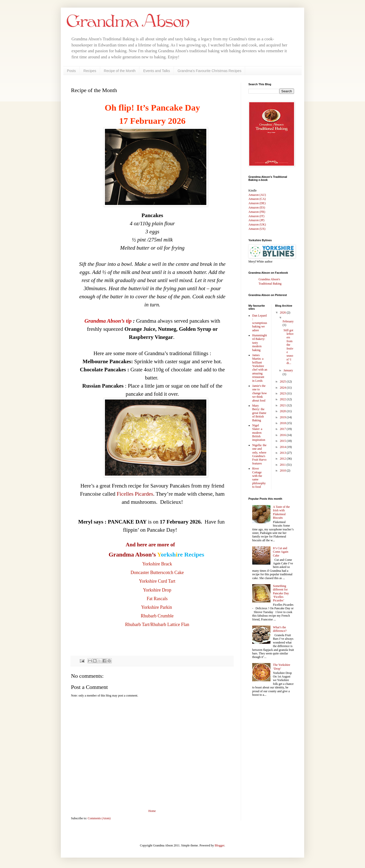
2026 (283, 313)
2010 (283, 471)
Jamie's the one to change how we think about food (260, 393)
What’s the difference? (280, 629)
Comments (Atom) (99, 818)
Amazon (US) (257, 229)
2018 (283, 423)
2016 (283, 435)
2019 (283, 417)
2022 (283, 399)
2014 (283, 447)
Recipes (90, 71)
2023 (283, 393)
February (288, 321)
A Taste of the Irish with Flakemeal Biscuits (281, 512)
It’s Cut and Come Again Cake (281, 552)
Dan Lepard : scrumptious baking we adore (260, 323)
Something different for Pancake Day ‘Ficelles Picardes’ (281, 593)
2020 (283, 411)
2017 (283, 429)
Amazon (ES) (257, 207)
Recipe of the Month (120, 71)
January (288, 370)
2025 (283, 381)
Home (152, 811)
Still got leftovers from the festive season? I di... (288, 347)
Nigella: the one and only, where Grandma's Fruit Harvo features (259, 454)
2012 (283, 459)
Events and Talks (157, 71)
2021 (283, 405)
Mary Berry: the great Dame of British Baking (259, 413)
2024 (283, 388)
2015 (283, 441)
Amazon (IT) (256, 216)
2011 (283, 465)
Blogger (220, 845)
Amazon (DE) (257, 203)
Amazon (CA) (257, 199)
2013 (283, 453)
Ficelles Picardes (135, 494)
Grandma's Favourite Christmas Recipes (210, 71)
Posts (71, 71)
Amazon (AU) (257, 195)
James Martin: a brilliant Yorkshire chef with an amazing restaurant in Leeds (260, 368)
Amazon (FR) (257, 212)
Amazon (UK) (257, 224)
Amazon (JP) (256, 220)
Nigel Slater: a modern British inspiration (259, 433)
